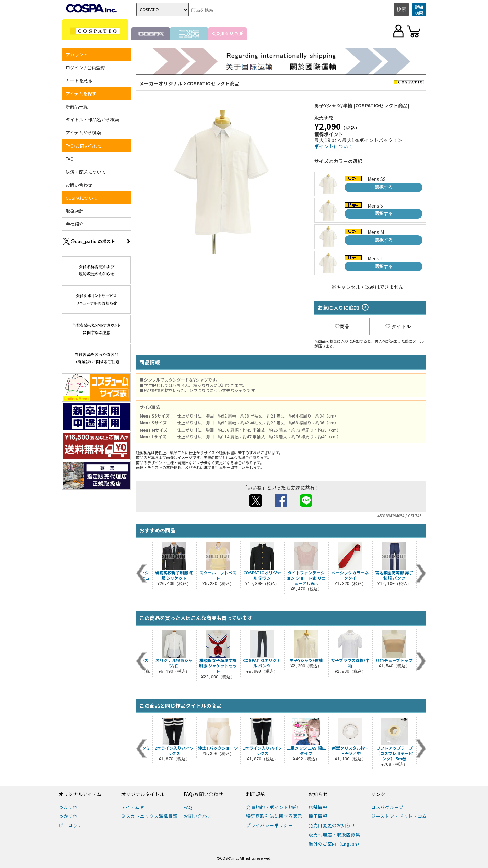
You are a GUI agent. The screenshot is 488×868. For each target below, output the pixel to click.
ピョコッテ (70, 825)
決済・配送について (86, 172)
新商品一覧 (77, 107)
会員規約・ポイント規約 (272, 807)
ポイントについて (334, 146)
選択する (384, 187)
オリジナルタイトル (143, 794)
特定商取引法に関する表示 (274, 816)
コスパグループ (387, 807)
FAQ (70, 159)
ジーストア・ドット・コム (399, 816)
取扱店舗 (74, 211)
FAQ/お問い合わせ (84, 146)
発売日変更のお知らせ (332, 825)
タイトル (398, 326)
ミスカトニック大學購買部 (149, 816)
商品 (342, 326)
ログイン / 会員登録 (85, 67)
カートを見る (79, 80)
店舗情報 (318, 807)
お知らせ (318, 794)
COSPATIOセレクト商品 (213, 83)
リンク (378, 794)
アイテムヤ (133, 807)
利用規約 (256, 794)
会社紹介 (74, 224)
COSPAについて (82, 198)
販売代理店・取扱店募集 (334, 835)
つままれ (68, 807)
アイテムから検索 (83, 133)
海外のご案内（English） (335, 844)
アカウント (77, 54)
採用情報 (318, 816)
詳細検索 (419, 10)
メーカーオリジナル (161, 83)
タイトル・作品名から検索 (92, 120)
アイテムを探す (81, 93)
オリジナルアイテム (80, 794)
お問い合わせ (79, 185)
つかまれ (68, 816)
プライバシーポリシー (270, 825)
